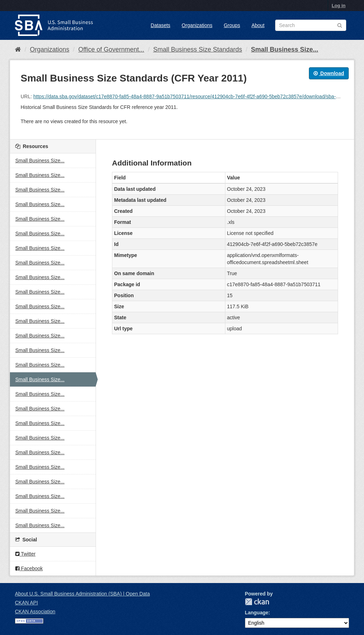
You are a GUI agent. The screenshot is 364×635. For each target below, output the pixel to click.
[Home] (18, 49)
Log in (339, 6)
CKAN (257, 602)
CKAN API (26, 603)
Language (257, 613)
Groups (232, 25)
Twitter (25, 554)
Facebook (29, 568)
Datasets (160, 25)
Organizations (197, 25)
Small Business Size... (285, 49)
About (258, 25)
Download (329, 73)
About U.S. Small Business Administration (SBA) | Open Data (82, 594)
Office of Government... (111, 49)
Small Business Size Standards (198, 49)
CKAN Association (35, 612)
